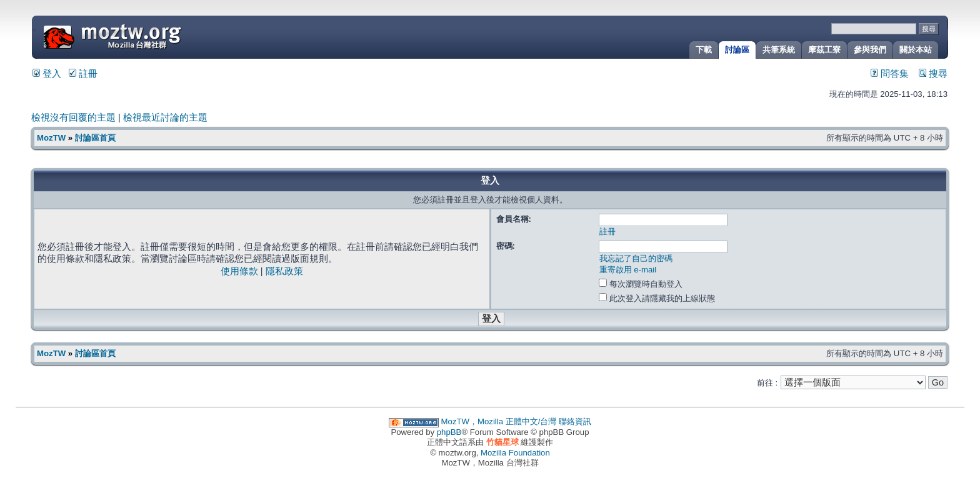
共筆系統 (779, 50)
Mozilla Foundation (515, 453)
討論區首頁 (95, 138)
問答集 (890, 74)
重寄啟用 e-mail (628, 270)
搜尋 (933, 74)
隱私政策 (284, 271)
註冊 (83, 74)
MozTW (142, 36)
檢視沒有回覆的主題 (73, 117)
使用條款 (239, 271)
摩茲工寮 (824, 50)
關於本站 (916, 50)
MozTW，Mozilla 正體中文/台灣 (499, 421)
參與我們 (870, 50)
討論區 (737, 50)
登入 (47, 74)
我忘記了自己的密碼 (636, 258)
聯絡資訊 (575, 421)
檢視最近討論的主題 (165, 117)
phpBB (449, 432)
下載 (704, 50)
